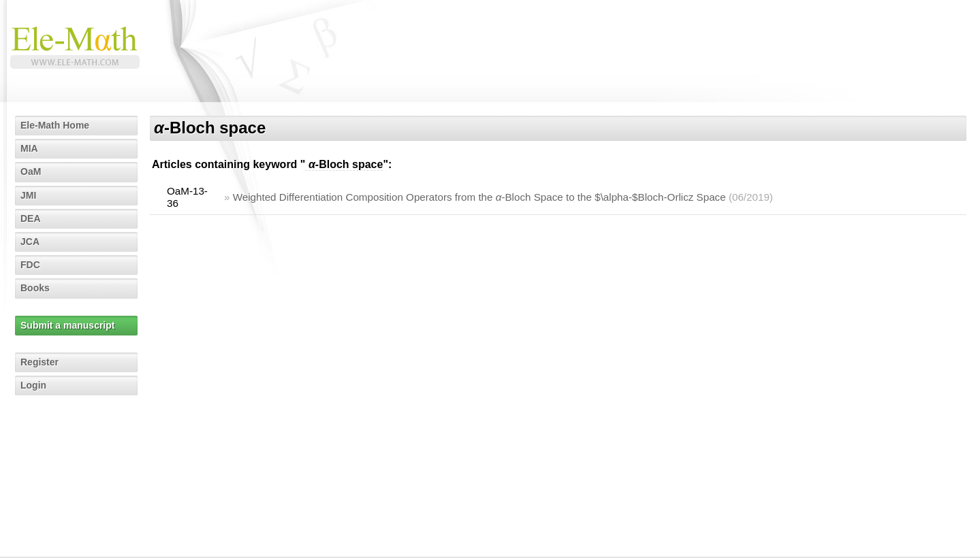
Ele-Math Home (55, 125)
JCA (30, 242)
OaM (31, 171)
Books (35, 288)
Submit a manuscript (67, 325)
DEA (31, 218)
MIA (29, 148)
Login (33, 385)
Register (39, 362)
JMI (28, 195)
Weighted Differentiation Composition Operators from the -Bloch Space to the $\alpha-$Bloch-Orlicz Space (479, 197)
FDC (30, 265)
